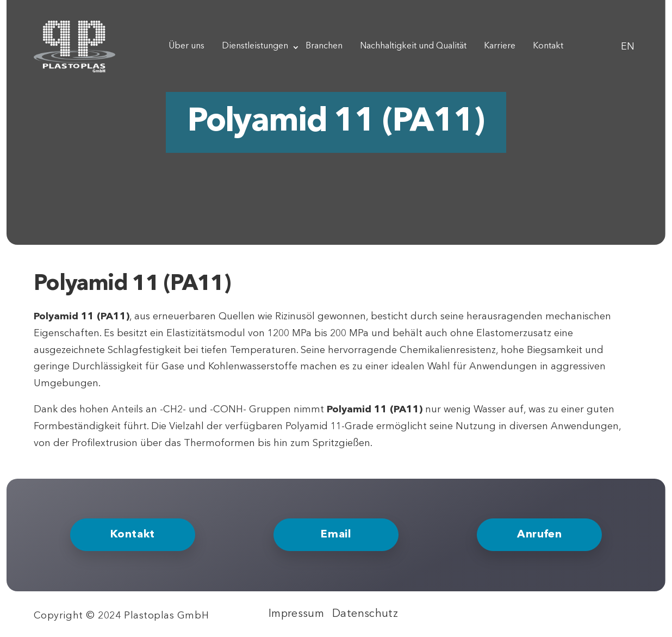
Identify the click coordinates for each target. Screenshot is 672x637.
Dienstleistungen (255, 46)
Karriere (500, 46)
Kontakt (548, 46)
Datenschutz (365, 614)
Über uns (186, 46)
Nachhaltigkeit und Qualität (413, 46)
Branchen (324, 46)
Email (336, 535)
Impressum (296, 614)
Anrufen (539, 535)
